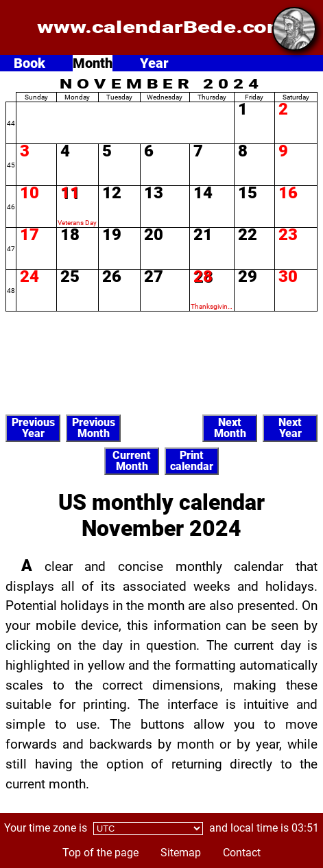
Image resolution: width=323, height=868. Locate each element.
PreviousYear (33, 428)
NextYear (290, 428)
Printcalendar (192, 461)
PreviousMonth (94, 428)
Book (29, 63)
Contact (242, 853)
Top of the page (100, 853)
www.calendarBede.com (162, 27)
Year (154, 63)
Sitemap (181, 853)
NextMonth (230, 428)
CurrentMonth (132, 461)
